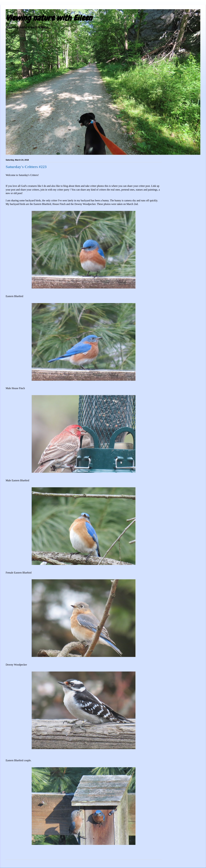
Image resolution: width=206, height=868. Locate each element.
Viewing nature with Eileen (49, 18)
